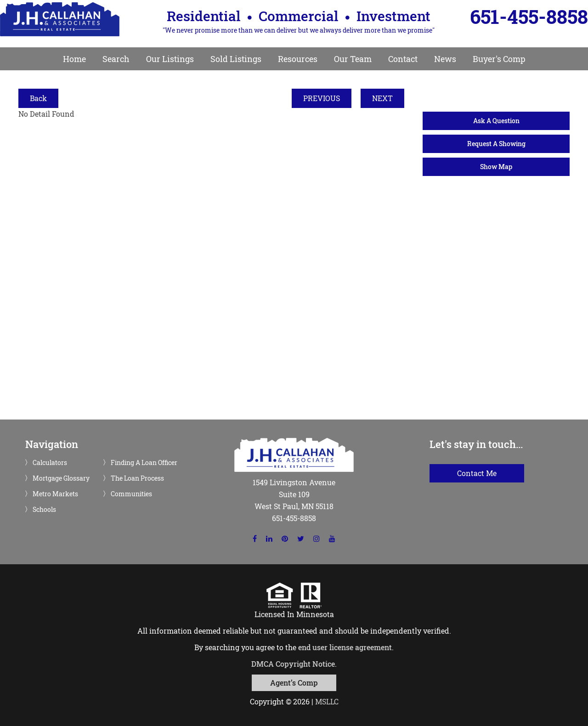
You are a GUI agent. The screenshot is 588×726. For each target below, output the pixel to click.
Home (74, 59)
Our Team (353, 59)
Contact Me (477, 473)
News (445, 59)
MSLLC (327, 701)
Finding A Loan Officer (144, 463)
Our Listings (170, 59)
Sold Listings (236, 59)
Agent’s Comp (294, 683)
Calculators (50, 463)
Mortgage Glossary (61, 478)
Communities (131, 494)
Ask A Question (496, 121)
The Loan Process (137, 478)
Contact (403, 59)
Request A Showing (496, 144)
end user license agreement (345, 647)
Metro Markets (55, 494)
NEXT (382, 98)
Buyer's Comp (499, 59)
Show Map (496, 167)
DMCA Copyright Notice (293, 664)
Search (116, 59)
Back (38, 98)
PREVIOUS (322, 98)
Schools (44, 510)
